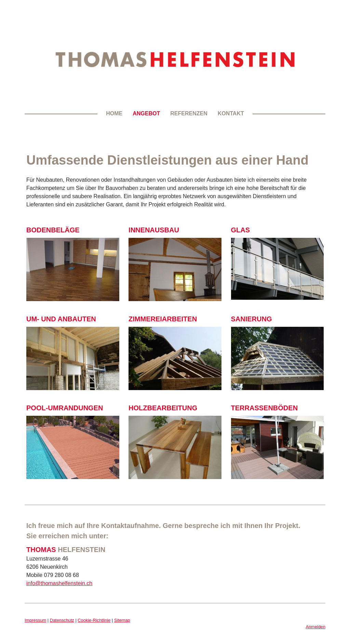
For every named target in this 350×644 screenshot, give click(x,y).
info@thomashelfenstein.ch (59, 583)
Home (114, 113)
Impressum (35, 620)
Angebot (146, 113)
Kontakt (231, 113)
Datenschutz (62, 620)
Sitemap (122, 620)
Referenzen (189, 113)
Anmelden (315, 627)
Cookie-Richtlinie (94, 620)
